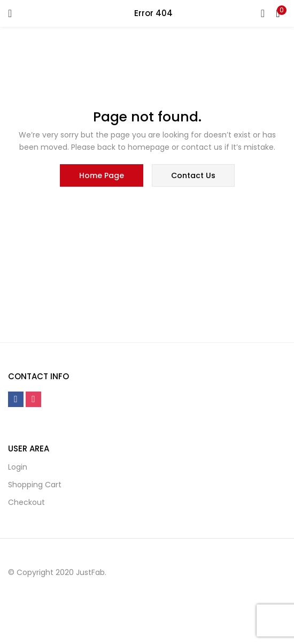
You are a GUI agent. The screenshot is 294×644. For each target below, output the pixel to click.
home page (102, 175)
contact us (193, 175)
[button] (278, 13)
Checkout (26, 502)
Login (18, 467)
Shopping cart (35, 485)
